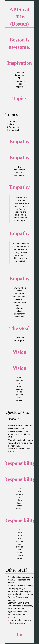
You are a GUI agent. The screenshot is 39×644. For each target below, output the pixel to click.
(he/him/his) (11, 30)
